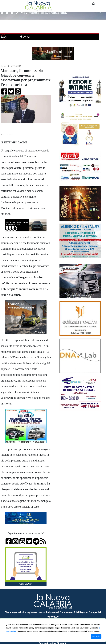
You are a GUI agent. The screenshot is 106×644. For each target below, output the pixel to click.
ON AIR (26, 37)
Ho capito (96, 636)
